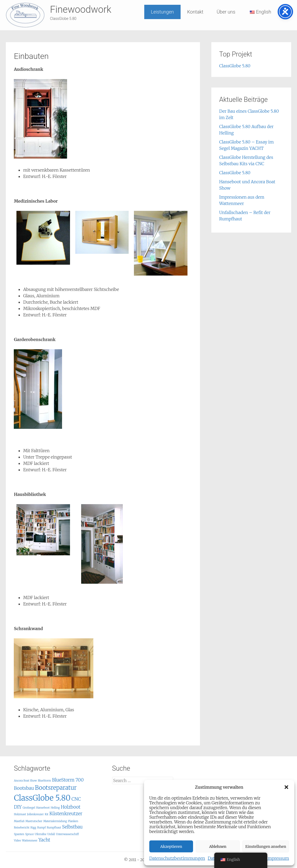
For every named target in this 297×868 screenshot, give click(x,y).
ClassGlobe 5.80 (235, 66)
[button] (286, 787)
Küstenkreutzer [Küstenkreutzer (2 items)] (66, 814)
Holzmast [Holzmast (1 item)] (20, 814)
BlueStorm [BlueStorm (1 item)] (45, 781)
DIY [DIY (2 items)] (18, 807)
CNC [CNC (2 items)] (76, 799)
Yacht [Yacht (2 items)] (44, 840)
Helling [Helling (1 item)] (55, 808)
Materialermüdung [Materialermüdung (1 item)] (55, 821)
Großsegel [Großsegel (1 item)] (29, 808)
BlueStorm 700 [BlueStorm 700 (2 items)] (68, 780)
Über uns (226, 12)
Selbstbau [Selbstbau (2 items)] (72, 827)
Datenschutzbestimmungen (177, 858)
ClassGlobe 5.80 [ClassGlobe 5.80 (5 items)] (42, 798)
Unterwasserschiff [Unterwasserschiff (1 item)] (67, 834)
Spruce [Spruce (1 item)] (29, 834)
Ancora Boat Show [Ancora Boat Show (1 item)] (25, 781)
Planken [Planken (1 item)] (73, 821)
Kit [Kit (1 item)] (47, 814)
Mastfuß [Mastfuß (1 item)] (19, 821)
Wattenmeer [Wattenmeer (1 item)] (30, 841)
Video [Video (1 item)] (17, 841)
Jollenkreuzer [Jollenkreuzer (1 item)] (35, 814)
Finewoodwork (80, 10)
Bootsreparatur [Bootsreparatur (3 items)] (56, 788)
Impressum (278, 858)
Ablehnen (218, 847)
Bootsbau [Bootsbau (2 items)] (24, 788)
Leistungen (162, 12)
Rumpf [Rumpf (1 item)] (41, 828)
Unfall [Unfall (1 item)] (51, 834)
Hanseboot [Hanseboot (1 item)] (43, 808)
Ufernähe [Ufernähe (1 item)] (41, 834)
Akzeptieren (171, 847)
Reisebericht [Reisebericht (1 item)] (22, 828)
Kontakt (195, 12)
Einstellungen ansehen (266, 847)
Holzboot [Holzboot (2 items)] (71, 807)
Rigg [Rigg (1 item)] (33, 828)
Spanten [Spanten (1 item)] (19, 834)
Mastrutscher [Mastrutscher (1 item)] (34, 821)
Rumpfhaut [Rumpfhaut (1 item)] (54, 828)
